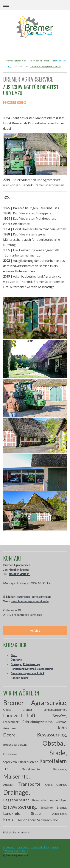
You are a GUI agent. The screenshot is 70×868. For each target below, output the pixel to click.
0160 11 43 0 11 (19, 574)
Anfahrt (35, 630)
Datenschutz (23, 847)
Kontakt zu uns (20, 678)
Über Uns (16, 660)
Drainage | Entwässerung (25, 664)
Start (14, 655)
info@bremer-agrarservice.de (46, 66)
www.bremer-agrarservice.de (30, 601)
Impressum (9, 847)
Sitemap (55, 847)
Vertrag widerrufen (15, 851)
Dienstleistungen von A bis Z (28, 673)
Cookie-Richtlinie (40, 847)
